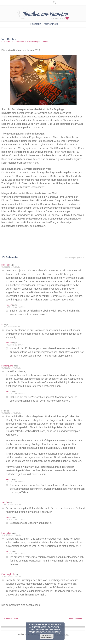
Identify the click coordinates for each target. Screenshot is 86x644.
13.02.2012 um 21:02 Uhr (15, 519)
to (2, 324)
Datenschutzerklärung (52, 633)
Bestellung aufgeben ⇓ (75, 258)
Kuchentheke (51, 24)
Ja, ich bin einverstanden (46, 636)
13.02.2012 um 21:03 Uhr (15, 554)
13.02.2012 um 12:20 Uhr (11, 413)
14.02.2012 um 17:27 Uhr (11, 577)
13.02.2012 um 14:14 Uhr (11, 505)
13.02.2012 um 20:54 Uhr (15, 482)
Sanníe (5, 503)
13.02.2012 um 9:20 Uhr (11, 267)
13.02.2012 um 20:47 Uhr (15, 345)
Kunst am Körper (10, 619)
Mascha (5, 265)
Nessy (9, 305)
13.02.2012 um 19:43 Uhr (11, 535)
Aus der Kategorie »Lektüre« (37, 42)
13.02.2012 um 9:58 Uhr (11, 327)
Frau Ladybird (8, 574)
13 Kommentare (18, 42)
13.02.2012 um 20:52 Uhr (15, 394)
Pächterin (36, 24)
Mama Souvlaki (77, 619)
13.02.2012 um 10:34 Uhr (11, 368)
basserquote (7, 366)
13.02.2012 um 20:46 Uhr (15, 307)
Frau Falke (6, 533)
